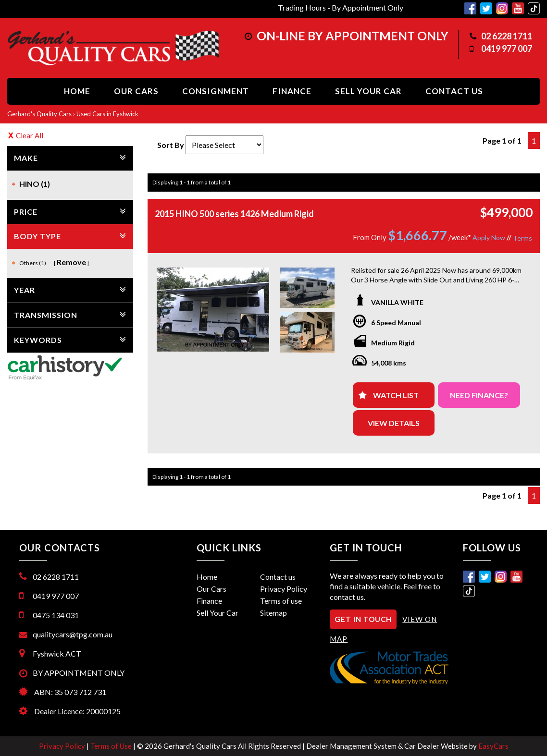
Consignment (216, 91)
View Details (394, 423)
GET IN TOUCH (363, 619)
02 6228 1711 (507, 36)
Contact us (454, 91)
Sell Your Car (368, 91)
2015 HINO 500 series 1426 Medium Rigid (234, 214)
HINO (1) (35, 184)
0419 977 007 (507, 49)
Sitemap (273, 613)
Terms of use (281, 601)
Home (77, 91)
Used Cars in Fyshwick (107, 114)
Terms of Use (112, 746)
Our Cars (136, 91)
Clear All (30, 135)
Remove (71, 262)
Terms (522, 238)
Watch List (396, 395)
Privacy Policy (284, 589)
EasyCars (493, 746)
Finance (292, 91)
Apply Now (489, 238)
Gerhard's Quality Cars (39, 114)
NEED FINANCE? (479, 395)
